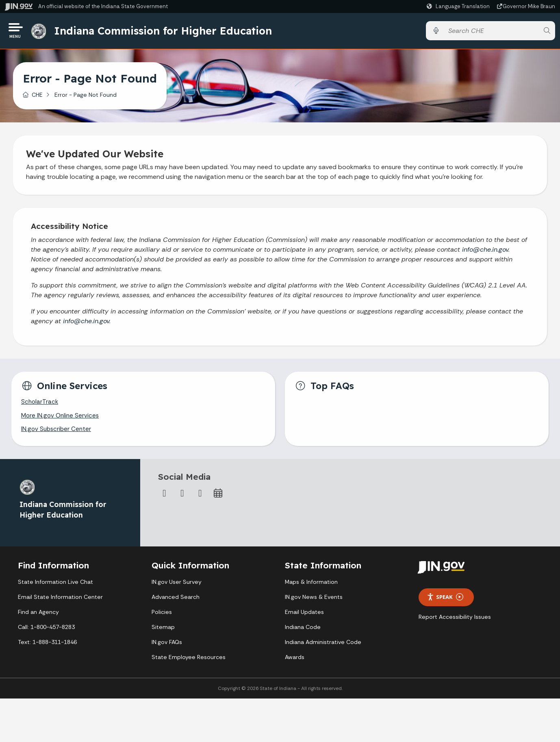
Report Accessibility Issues (455, 621)
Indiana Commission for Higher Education (165, 32)
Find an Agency (38, 616)
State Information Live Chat (55, 586)
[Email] (200, 498)
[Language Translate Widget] (459, 7)
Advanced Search (176, 601)
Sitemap (163, 631)
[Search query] (491, 32)
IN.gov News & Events (314, 601)
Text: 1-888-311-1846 (47, 646)
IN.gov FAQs (167, 646)
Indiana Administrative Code (323, 646)
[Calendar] (218, 498)
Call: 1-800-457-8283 (46, 631)
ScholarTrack (40, 405)
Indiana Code (303, 631)
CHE (37, 97)
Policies (162, 616)
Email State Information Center (60, 601)
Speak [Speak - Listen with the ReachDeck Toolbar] (445, 602)
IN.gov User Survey (177, 586)
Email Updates (304, 616)
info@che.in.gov (485, 252)
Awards (295, 661)
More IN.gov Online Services (61, 419)
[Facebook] (165, 498)
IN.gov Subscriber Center (57, 434)
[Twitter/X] (182, 498)
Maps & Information (311, 586)
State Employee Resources (189, 661)
